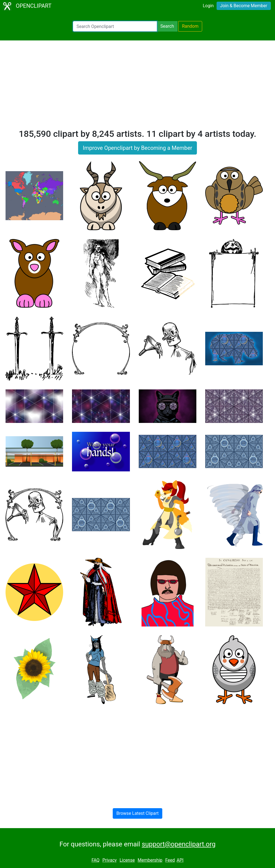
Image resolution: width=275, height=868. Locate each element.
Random (190, 26)
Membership (150, 860)
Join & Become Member (244, 6)
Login (208, 6)
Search (167, 26)
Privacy (110, 860)
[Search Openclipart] (115, 26)
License (127, 860)
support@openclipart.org (179, 844)
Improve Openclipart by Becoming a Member (137, 148)
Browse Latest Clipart (137, 813)
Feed (170, 860)
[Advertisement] (137, 87)
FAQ (95, 860)
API (180, 860)
